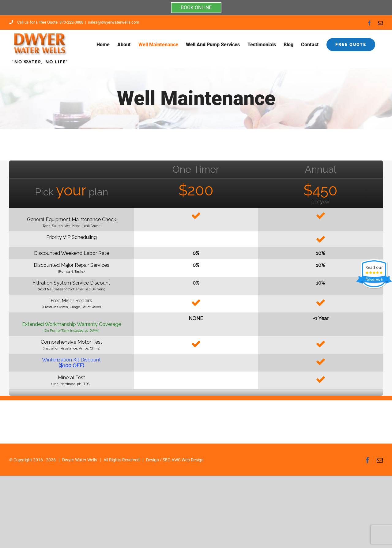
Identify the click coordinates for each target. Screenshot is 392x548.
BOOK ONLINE (196, 8)
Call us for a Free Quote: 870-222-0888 (46, 22)
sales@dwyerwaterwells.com (113, 22)
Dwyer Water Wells (80, 460)
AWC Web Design (188, 460)
